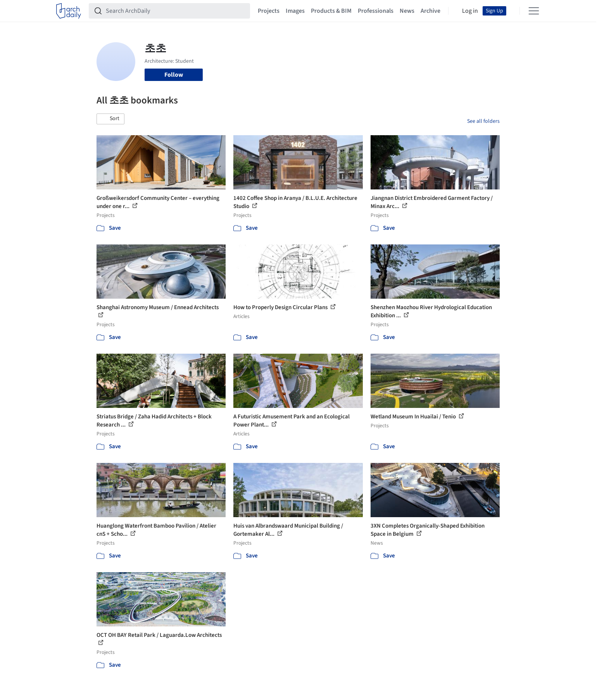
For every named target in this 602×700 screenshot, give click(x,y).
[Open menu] (534, 11)
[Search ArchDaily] (176, 11)
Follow (174, 75)
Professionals (376, 11)
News (407, 11)
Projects (269, 11)
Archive (430, 11)
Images (295, 11)
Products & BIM (331, 11)
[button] (110, 119)
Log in (470, 11)
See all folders (483, 121)
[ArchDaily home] (69, 11)
